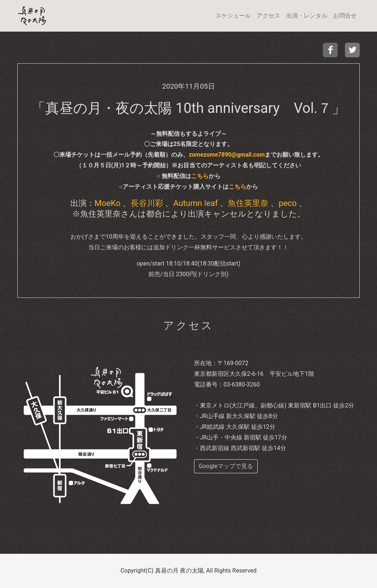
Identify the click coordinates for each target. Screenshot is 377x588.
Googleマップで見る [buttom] (226, 466)
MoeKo (108, 203)
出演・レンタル (307, 16)
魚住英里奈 (248, 203)
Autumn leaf (195, 203)
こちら (200, 176)
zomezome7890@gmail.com (227, 155)
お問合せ (345, 16)
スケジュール (233, 16)
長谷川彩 (147, 203)
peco (288, 203)
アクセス (268, 16)
